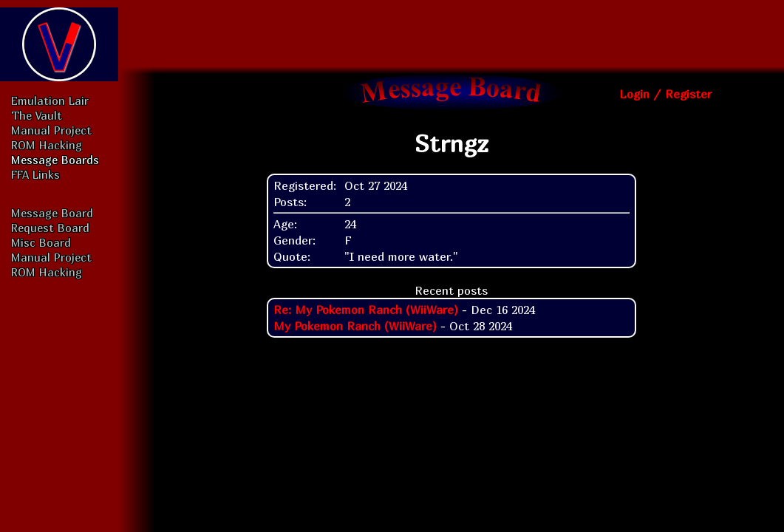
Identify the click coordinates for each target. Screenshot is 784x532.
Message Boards (55, 160)
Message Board (52, 213)
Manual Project (51, 130)
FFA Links (35, 174)
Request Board (50, 228)
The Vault (37, 115)
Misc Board (41, 242)
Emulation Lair (50, 100)
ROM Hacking (47, 145)
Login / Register (665, 94)
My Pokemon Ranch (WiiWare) (355, 326)
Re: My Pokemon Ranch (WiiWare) (366, 310)
